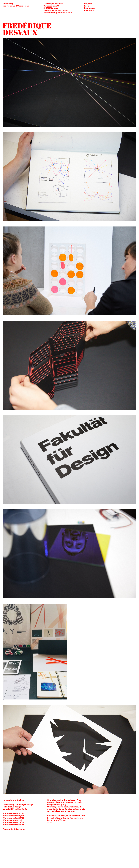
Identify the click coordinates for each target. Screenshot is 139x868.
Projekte (88, 4)
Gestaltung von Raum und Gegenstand (16, 5)
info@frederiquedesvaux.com (58, 13)
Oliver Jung (20, 829)
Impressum (90, 8)
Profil (87, 6)
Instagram (89, 10)
